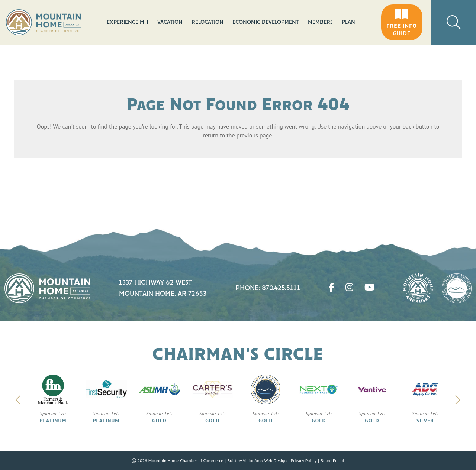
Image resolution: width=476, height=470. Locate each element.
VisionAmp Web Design (265, 461)
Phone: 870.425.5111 (268, 288)
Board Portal (332, 461)
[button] (402, 22)
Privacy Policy (304, 461)
